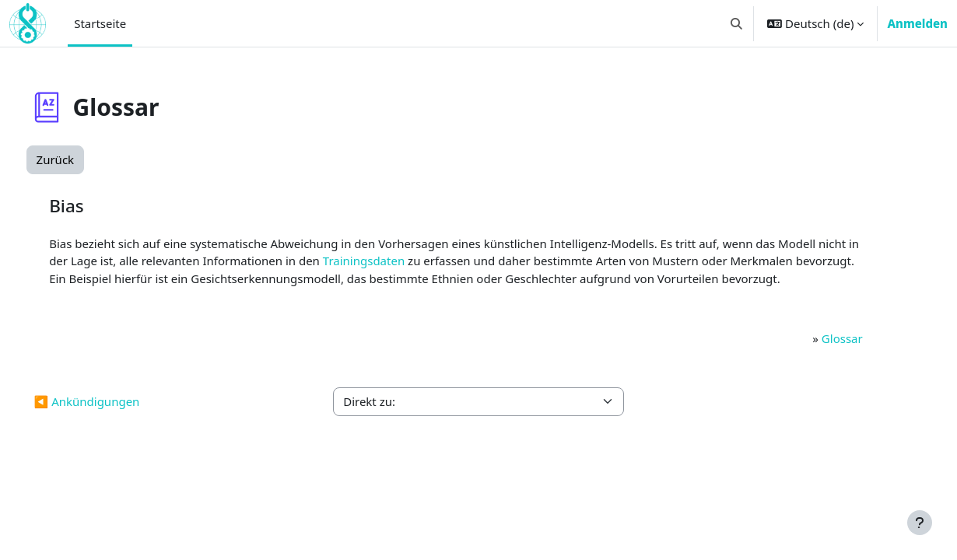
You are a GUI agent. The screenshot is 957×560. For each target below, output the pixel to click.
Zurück (84, 159)
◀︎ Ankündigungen (116, 419)
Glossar (817, 355)
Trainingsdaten (475, 261)
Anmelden (917, 23)
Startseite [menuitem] (100, 23)
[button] (737, 23)
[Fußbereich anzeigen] (920, 523)
